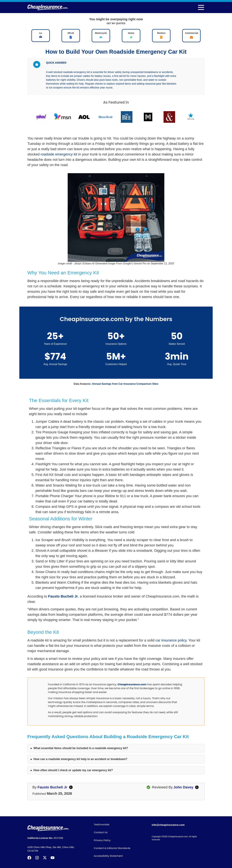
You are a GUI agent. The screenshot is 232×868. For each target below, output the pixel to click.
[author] (71, 787)
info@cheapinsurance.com (168, 825)
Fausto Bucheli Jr (63, 596)
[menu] (201, 7)
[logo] (48, 8)
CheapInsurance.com (132, 684)
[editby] (197, 787)
